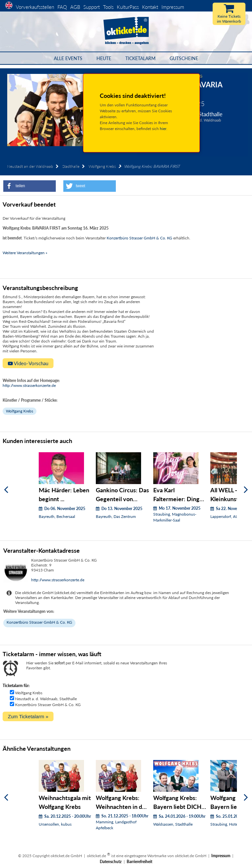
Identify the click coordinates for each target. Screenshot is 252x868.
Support (92, 7)
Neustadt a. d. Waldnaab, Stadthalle (46, 699)
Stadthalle (71, 166)
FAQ (62, 7)
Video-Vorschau (28, 363)
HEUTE (104, 58)
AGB (75, 7)
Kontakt (150, 7)
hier (163, 129)
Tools (108, 7)
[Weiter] (246, 490)
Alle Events (68, 58)
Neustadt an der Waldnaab (30, 166)
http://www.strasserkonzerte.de (29, 385)
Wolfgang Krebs (102, 166)
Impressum (173, 7)
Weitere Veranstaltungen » (25, 253)
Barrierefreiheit (139, 862)
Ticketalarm (140, 58)
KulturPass (128, 7)
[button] (30, 186)
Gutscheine (184, 58)
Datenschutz (111, 862)
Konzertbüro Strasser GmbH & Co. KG (139, 238)
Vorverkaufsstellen (35, 7)
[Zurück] (6, 490)
